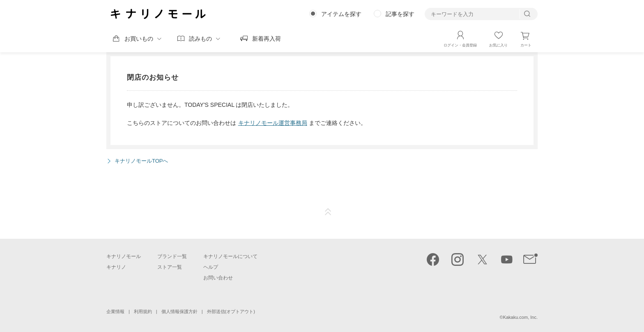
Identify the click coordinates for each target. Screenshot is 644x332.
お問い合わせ (218, 278)
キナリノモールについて (230, 256)
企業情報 (115, 311)
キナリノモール (124, 256)
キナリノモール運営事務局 (273, 123)
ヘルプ (211, 267)
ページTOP (328, 212)
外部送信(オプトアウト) (231, 311)
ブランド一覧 (172, 256)
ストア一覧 (170, 267)
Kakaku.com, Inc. (520, 317)
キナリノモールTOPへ (141, 161)
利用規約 (143, 311)
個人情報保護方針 (179, 311)
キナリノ (116, 267)
